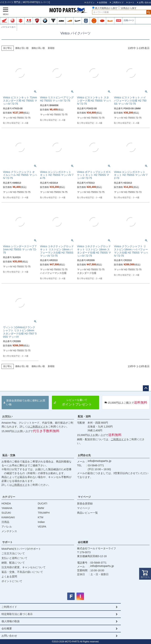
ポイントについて (12, 581)
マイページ (84, 497)
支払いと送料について (14, 558)
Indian (41, 522)
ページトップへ (146, 388)
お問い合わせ (9, 636)
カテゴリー (9, 497)
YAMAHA (7, 508)
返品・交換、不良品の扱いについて (22, 572)
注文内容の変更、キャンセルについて (24, 567)
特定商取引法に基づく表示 (17, 614)
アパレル (7, 527)
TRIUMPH (44, 513)
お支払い (7, 416)
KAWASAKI (8, 517)
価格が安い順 (22, 48)
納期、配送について (13, 563)
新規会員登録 (85, 503)
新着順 (51, 48)
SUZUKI (6, 513)
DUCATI (43, 503)
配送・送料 (84, 416)
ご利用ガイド (38, 427)
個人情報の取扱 (11, 621)
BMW (41, 508)
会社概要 (83, 542)
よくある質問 (9, 577)
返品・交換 (9, 455)
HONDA (6, 503)
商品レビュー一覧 (87, 513)
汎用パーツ (129, 20)
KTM (41, 517)
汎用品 (5, 522)
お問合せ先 (84, 455)
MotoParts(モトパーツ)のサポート (21, 549)
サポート (7, 542)
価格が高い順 (38, 48)
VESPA (42, 527)
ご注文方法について (13, 553)
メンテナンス (9, 531)
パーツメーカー (8, 27)
